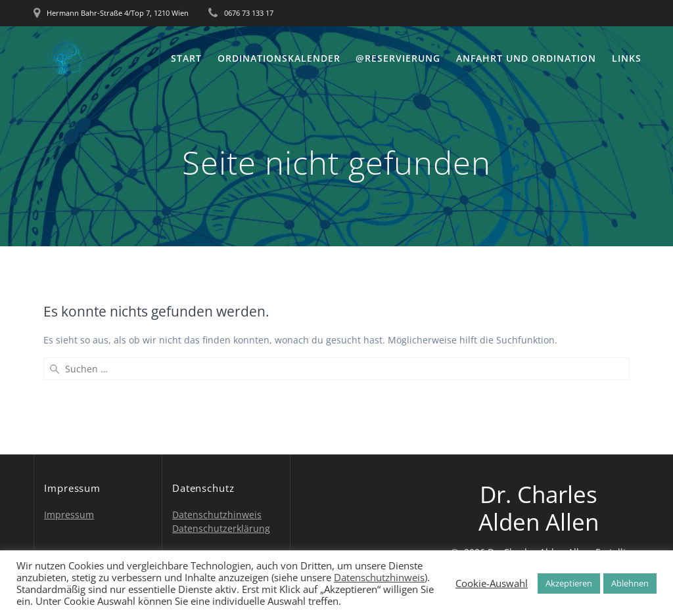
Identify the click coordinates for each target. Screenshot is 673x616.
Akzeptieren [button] (569, 583)
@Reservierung (398, 58)
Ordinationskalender (279, 58)
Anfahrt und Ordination (526, 58)
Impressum (69, 515)
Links (627, 58)
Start (186, 58)
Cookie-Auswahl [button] (492, 583)
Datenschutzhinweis (217, 515)
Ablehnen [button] (630, 583)
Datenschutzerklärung (221, 528)
